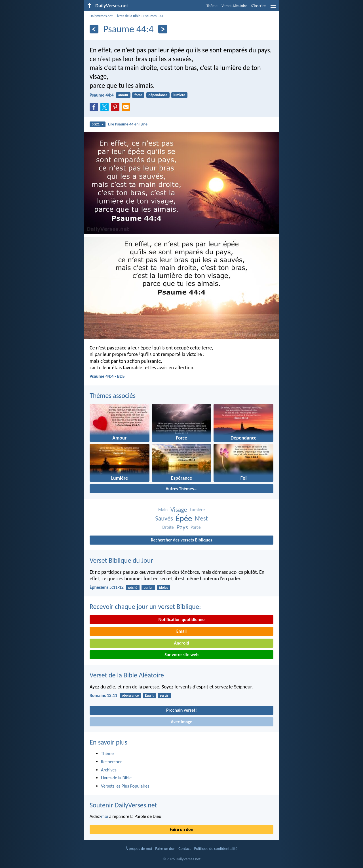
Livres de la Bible (128, 16)
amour (123, 95)
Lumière (197, 510)
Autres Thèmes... (181, 489)
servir (164, 695)
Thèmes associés (113, 395)
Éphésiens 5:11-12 (107, 587)
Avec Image (181, 722)
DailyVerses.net (101, 16)
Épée (184, 518)
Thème (212, 6)
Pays (182, 527)
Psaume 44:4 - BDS (107, 376)
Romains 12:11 (104, 695)
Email (182, 631)
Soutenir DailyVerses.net (123, 805)
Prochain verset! (181, 710)
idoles (164, 587)
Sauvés (164, 518)
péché (133, 587)
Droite (168, 527)
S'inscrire (258, 6)
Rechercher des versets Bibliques (182, 540)
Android (181, 643)
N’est (201, 518)
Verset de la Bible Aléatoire (127, 675)
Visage (179, 510)
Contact (185, 849)
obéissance (130, 695)
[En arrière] (94, 29)
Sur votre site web (181, 655)
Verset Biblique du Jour (121, 560)
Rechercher (111, 762)
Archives (109, 770)
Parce (196, 527)
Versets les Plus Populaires (125, 786)
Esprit (149, 695)
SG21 (98, 124)
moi (105, 816)
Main (163, 510)
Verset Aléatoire (234, 6)
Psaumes (150, 16)
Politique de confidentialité (216, 849)
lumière (180, 95)
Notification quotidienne (182, 619)
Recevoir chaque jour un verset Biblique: (145, 606)
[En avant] (163, 29)
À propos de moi (139, 849)
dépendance (158, 95)
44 (162, 16)
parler (148, 587)
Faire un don (181, 829)
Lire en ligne (128, 124)
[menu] (273, 8)
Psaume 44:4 (102, 95)
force (138, 95)
